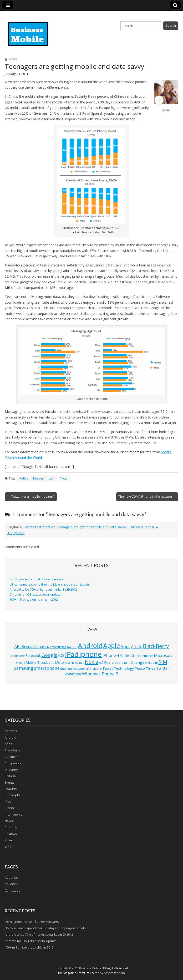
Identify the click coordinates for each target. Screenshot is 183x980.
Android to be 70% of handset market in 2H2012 (43, 590)
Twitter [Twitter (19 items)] (163, 668)
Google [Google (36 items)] (49, 655)
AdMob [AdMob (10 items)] (44, 647)
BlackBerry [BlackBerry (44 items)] (156, 646)
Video (9, 840)
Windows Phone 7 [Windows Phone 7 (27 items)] (100, 674)
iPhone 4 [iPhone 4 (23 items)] (111, 655)
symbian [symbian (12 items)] (83, 669)
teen (52, 478)
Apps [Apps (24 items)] (125, 646)
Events (10, 782)
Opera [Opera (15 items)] (109, 662)
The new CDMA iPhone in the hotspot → (147, 496)
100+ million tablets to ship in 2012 (34, 600)
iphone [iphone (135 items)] (91, 654)
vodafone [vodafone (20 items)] (73, 674)
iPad (8, 801)
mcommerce (14, 814)
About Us (11, 878)
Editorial (11, 776)
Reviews (11, 834)
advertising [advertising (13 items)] (58, 647)
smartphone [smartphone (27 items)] (47, 668)
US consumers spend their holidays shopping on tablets (50, 584)
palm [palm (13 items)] (154, 663)
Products (11, 827)
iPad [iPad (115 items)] (72, 654)
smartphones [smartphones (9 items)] (69, 669)
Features (11, 789)
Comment (12, 757)
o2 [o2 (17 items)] (101, 662)
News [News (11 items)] (75, 663)
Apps (8, 744)
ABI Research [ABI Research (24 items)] (27, 646)
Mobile (23, 478)
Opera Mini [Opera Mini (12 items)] (122, 663)
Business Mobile (90, 968)
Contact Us (13, 890)
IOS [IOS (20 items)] (61, 655)
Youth (64, 478)
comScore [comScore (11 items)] (18, 656)
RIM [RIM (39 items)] (163, 662)
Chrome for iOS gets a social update (35, 595)
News (13, 59)
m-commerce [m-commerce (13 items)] (144, 656)
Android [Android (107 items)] (90, 645)
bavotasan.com (114, 973)
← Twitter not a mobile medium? (31, 496)
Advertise (12, 884)
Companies (13, 763)
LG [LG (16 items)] (132, 656)
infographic (13, 795)
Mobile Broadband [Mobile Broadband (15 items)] (40, 662)
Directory (11, 770)
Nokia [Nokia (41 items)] (92, 662)
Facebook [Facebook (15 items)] (33, 656)
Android (10, 737)
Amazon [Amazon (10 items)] (72, 647)
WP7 (8, 847)
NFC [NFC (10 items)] (82, 663)
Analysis (11, 731)
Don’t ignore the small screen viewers (36, 579)
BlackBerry (13, 750)
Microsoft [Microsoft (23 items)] (163, 655)
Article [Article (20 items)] (137, 647)
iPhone (10, 808)
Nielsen (39, 478)
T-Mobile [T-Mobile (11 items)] (96, 669)
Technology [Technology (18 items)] (124, 668)
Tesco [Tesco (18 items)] (140, 668)
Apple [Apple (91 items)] (112, 646)
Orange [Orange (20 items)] (138, 662)
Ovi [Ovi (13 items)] (147, 663)
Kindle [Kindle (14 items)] (124, 656)
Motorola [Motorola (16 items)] (63, 662)
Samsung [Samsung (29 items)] (24, 668)
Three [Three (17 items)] (151, 668)
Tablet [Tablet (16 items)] (108, 668)
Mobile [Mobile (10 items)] (20, 663)
